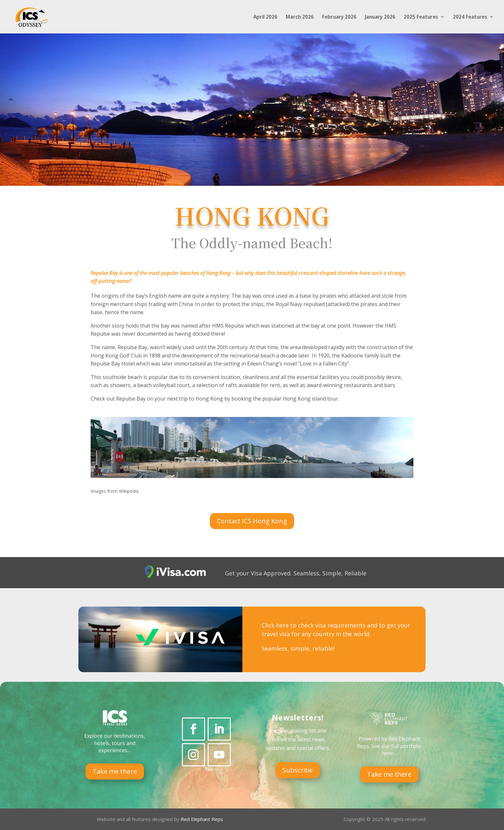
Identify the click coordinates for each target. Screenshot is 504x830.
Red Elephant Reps (203, 819)
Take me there (115, 771)
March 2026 (300, 17)
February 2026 (339, 17)
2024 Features (470, 17)
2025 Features (421, 17)
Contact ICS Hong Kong (252, 521)
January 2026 (380, 17)
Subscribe (298, 770)
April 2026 (265, 17)
